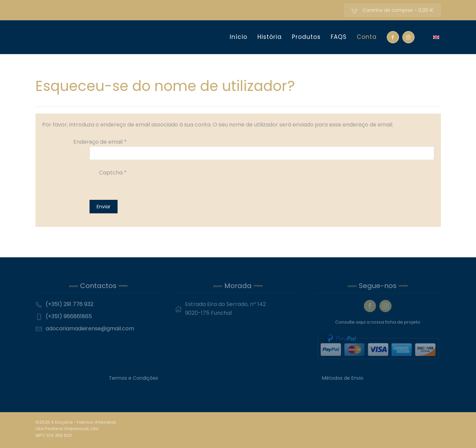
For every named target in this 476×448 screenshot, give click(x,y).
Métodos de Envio (343, 378)
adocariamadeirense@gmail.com (90, 328)
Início (239, 37)
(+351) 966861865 (69, 316)
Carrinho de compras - (392, 10)
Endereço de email (100, 142)
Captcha (113, 173)
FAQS (339, 37)
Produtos (306, 37)
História (270, 37)
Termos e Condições (133, 378)
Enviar (104, 207)
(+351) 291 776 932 (69, 304)
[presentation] (141, 190)
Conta (367, 37)
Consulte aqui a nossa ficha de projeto (378, 322)
